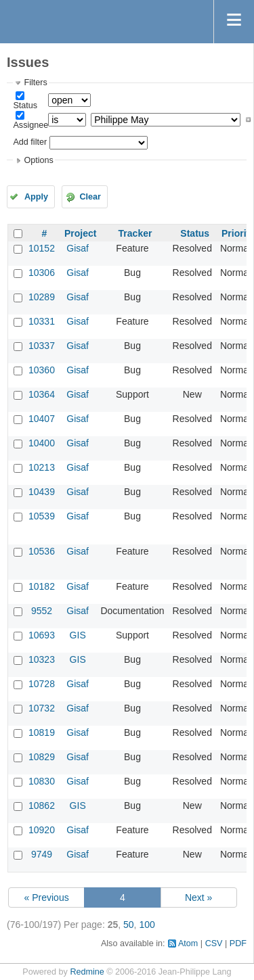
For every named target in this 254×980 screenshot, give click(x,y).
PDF (238, 943)
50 (129, 925)
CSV (214, 943)
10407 (42, 419)
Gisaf (78, 248)
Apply (36, 197)
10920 (42, 830)
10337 (42, 346)
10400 (42, 443)
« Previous (47, 897)
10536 (42, 551)
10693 (42, 635)
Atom (188, 943)
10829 (42, 757)
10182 (42, 586)
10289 (42, 297)
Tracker (135, 233)
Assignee (30, 125)
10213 (42, 467)
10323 (42, 659)
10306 (42, 273)
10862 (42, 806)
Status (25, 106)
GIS (78, 635)
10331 (42, 321)
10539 (42, 516)
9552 (42, 611)
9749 (42, 854)
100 (147, 925)
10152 (42, 248)
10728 (42, 684)
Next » (198, 897)
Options (38, 160)
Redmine (87, 972)
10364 (42, 394)
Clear (90, 197)
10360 (42, 370)
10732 (42, 708)
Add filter (30, 142)
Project (80, 233)
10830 (42, 781)
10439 (42, 492)
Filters (35, 83)
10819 (42, 732)
